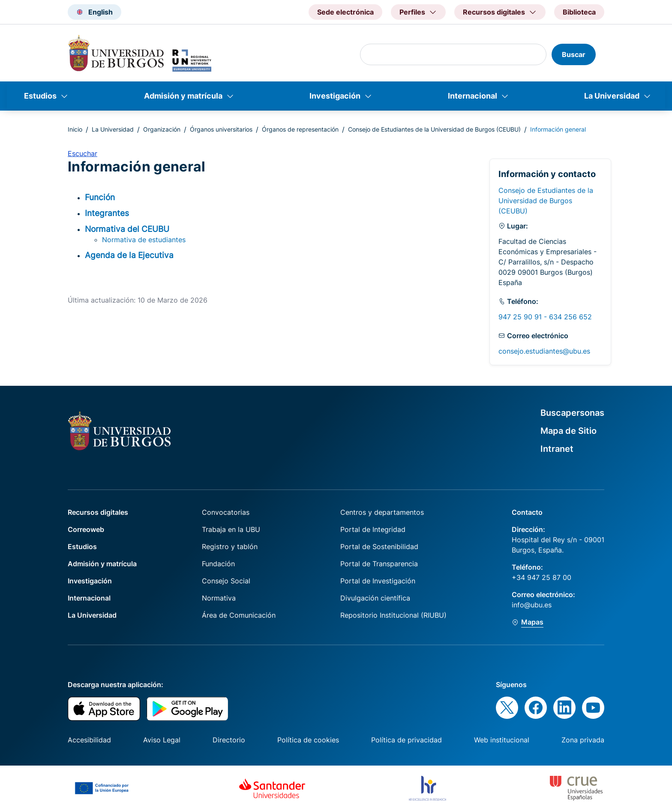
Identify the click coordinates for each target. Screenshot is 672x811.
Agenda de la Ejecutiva (129, 255)
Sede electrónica (345, 12)
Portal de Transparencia (379, 564)
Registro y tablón (230, 547)
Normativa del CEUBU (127, 229)
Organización (162, 129)
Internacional (472, 96)
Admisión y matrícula (183, 96)
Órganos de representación (300, 129)
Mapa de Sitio (568, 431)
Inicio (75, 129)
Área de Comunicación (239, 615)
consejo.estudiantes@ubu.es (544, 351)
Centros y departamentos (382, 512)
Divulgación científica (375, 598)
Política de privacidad (406, 740)
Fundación (218, 564)
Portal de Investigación (378, 581)
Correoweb (86, 529)
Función (100, 197)
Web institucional (502, 740)
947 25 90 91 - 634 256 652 (545, 317)
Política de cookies (308, 740)
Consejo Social (226, 581)
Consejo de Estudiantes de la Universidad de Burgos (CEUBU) (434, 129)
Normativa (219, 598)
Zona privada (583, 740)
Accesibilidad (89, 740)
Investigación (335, 96)
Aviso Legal (162, 740)
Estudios (40, 96)
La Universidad (612, 96)
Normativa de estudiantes (144, 240)
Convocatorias (226, 512)
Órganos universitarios (221, 129)
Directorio (229, 740)
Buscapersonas (572, 413)
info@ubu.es (532, 605)
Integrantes (107, 213)
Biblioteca (579, 12)
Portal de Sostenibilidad (379, 547)
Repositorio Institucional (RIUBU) (393, 615)
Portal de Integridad (373, 529)
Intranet (557, 449)
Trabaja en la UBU (231, 529)
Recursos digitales (98, 512)
